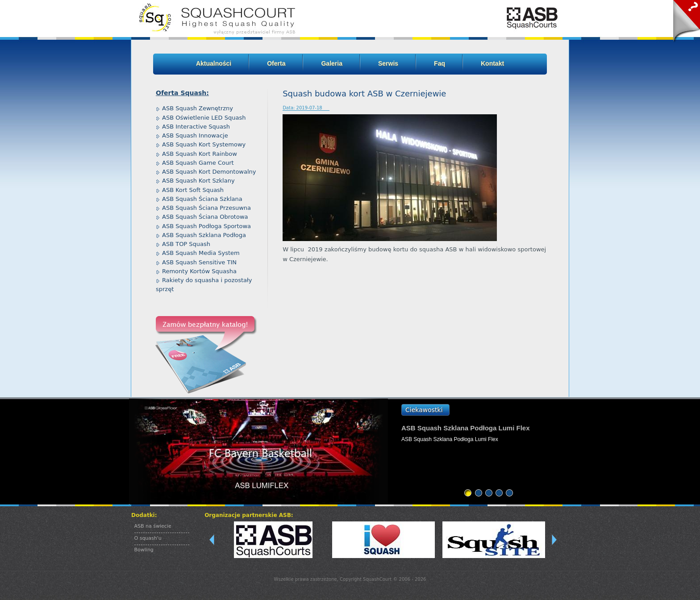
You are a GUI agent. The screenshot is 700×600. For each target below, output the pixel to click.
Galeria (331, 63)
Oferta (276, 63)
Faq (440, 63)
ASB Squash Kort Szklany (198, 181)
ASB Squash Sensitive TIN (199, 262)
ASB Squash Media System (201, 253)
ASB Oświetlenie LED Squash (204, 118)
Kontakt (492, 63)
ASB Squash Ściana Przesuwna (206, 208)
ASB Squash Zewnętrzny (198, 108)
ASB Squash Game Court (198, 163)
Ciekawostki (424, 410)
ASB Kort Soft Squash (193, 190)
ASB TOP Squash (186, 244)
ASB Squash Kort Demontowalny (209, 172)
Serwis (388, 63)
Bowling (144, 550)
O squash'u (148, 538)
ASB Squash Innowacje (195, 135)
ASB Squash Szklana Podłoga (204, 235)
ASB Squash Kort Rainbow (200, 154)
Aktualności (214, 63)
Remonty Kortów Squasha (199, 271)
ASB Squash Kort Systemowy (204, 144)
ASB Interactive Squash (196, 127)
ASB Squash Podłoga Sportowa (206, 226)
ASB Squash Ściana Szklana (202, 199)
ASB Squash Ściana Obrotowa (205, 217)
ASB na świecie (153, 526)
